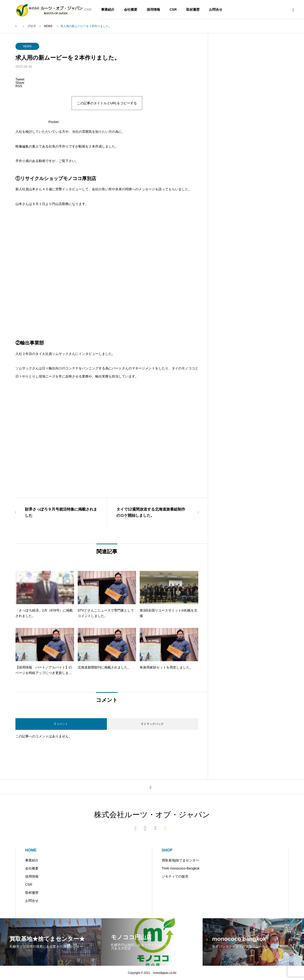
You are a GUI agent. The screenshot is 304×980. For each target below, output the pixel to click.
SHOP (167, 850)
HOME (31, 850)
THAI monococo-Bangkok (181, 868)
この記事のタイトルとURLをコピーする (107, 103)
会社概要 (131, 10)
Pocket (54, 122)
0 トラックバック (152, 724)
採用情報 (153, 10)
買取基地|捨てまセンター (180, 860)
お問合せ (216, 10)
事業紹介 (108, 10)
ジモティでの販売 (175, 876)
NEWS (27, 46)
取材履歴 (193, 10)
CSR (173, 10)
